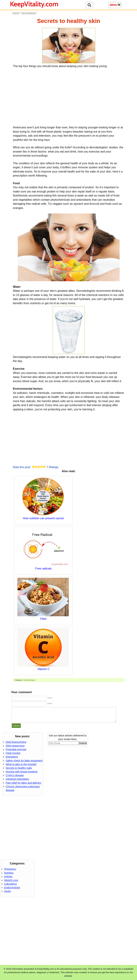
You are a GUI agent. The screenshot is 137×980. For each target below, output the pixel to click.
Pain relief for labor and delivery (24, 783)
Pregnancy (10, 869)
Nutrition (9, 873)
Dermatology (29, 680)
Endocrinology (12, 888)
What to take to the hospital (21, 764)
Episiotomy (12, 757)
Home (16, 13)
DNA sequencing (15, 746)
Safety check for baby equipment (24, 761)
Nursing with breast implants (22, 772)
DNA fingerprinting (16, 742)
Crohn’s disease (15, 775)
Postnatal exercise (16, 749)
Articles (8, 877)
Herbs (8, 891)
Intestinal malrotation (17, 779)
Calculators (11, 884)
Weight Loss (11, 880)
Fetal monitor (13, 753)
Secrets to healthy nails (19, 768)
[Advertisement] (69, 96)
